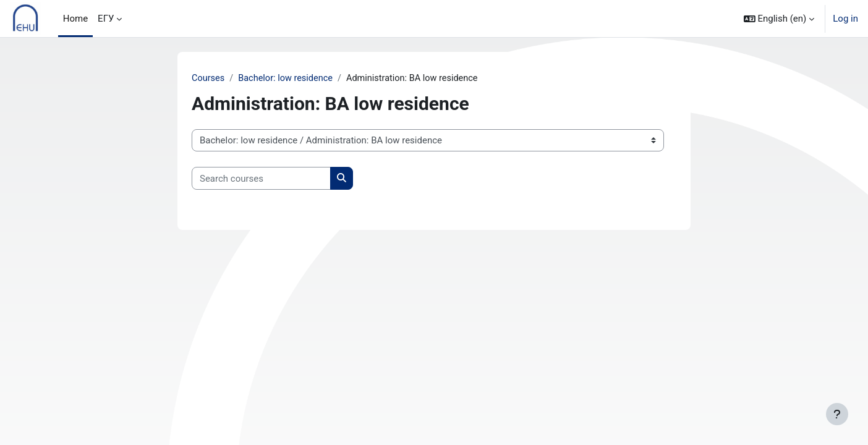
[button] (779, 19)
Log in (845, 19)
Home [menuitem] (75, 19)
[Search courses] (261, 179)
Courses (209, 78)
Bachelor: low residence (288, 78)
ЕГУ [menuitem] (106, 19)
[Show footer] (837, 414)
